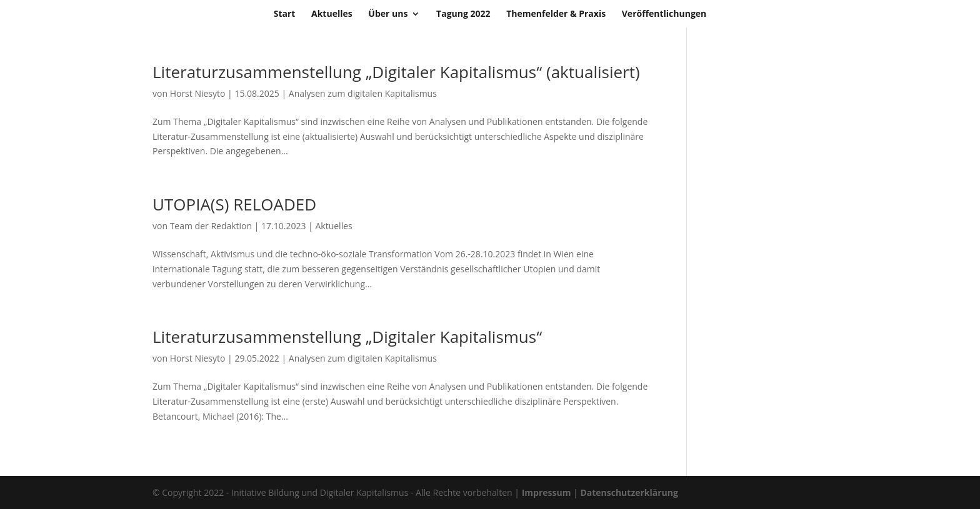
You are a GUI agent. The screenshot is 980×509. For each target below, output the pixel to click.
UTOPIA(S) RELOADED (234, 204)
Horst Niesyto (198, 93)
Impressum (547, 492)
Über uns (388, 14)
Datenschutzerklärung (629, 492)
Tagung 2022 (463, 14)
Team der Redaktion (211, 226)
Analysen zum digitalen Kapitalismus (363, 93)
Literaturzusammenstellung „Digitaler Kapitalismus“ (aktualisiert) (396, 72)
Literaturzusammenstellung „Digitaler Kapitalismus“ (347, 337)
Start (285, 14)
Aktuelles (332, 14)
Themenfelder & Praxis (556, 14)
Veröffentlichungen (664, 14)
